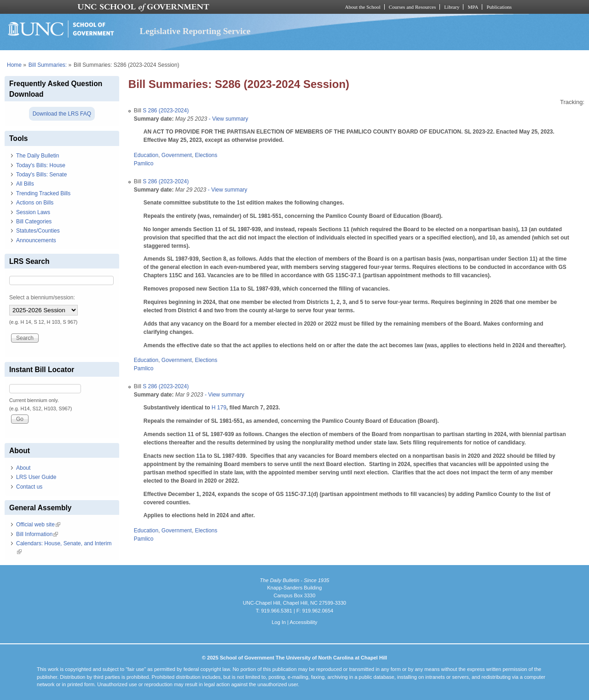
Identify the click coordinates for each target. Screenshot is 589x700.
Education (146, 155)
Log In (279, 622)
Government (177, 155)
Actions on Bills (35, 203)
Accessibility (303, 622)
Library (452, 7)
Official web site (38, 525)
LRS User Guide (36, 477)
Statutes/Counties (38, 231)
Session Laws (33, 212)
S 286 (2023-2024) (166, 111)
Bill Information (37, 534)
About (23, 468)
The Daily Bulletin (38, 156)
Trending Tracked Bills (43, 193)
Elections (206, 155)
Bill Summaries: (48, 65)
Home (14, 65)
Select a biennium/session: (42, 297)
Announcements (36, 240)
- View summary (228, 119)
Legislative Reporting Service (195, 31)
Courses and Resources (412, 7)
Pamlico (144, 163)
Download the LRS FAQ (62, 114)
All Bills (25, 184)
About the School (363, 7)
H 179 (219, 408)
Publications (499, 7)
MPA (473, 7)
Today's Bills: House (41, 165)
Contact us (29, 487)
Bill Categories (34, 222)
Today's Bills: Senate (41, 175)
